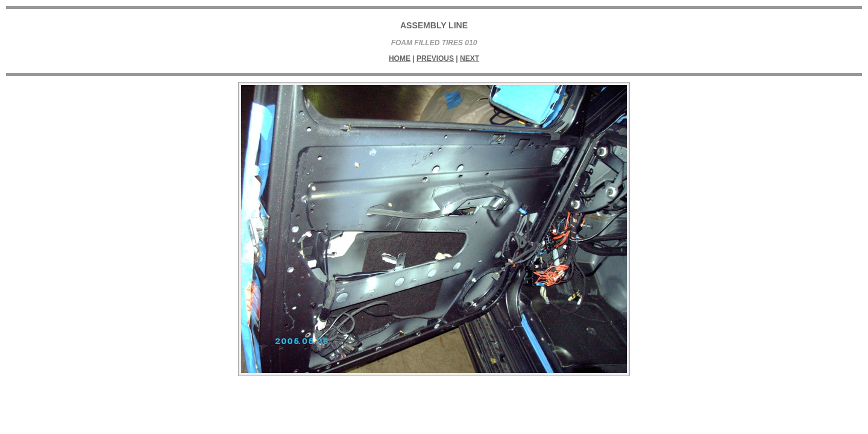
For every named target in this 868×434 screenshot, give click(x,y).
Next (470, 58)
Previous (435, 58)
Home (400, 58)
